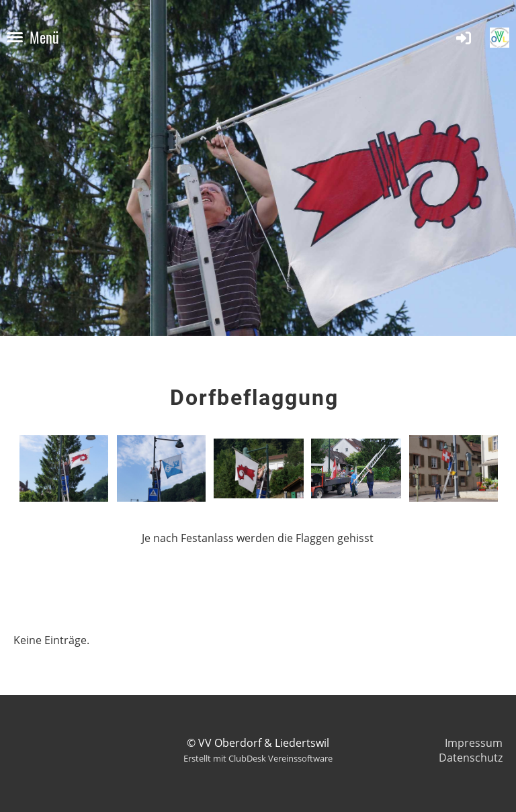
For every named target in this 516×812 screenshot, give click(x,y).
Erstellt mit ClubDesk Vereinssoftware (258, 758)
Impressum (474, 743)
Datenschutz (471, 758)
